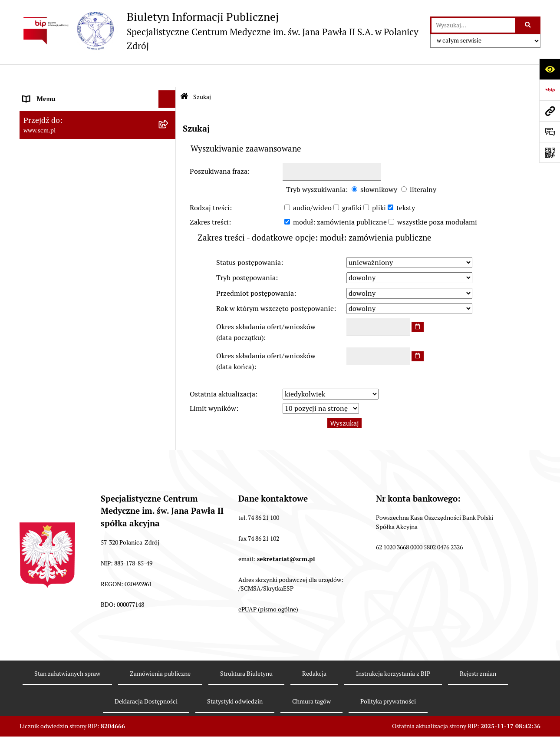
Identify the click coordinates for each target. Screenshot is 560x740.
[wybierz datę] (418, 304)
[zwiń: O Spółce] (169, 94)
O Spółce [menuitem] (37, 93)
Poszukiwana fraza (219, 148)
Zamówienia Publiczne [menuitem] (59, 243)
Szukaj (202, 73)
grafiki (352, 184)
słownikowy (379, 166)
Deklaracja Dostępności (146, 678)
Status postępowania (249, 240)
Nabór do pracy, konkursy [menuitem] (62, 225)
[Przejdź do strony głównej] (221, 31)
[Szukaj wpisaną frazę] (529, 25)
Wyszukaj (344, 400)
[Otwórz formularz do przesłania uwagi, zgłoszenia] (550, 132)
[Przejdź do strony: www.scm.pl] (550, 111)
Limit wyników (213, 385)
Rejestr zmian (478, 650)
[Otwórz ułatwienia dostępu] (550, 69)
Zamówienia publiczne (160, 650)
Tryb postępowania (246, 255)
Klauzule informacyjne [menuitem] (58, 267)
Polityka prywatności (388, 678)
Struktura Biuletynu (246, 650)
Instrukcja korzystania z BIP (393, 650)
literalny (423, 166)
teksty (406, 184)
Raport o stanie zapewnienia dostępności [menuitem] (87, 292)
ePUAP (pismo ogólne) (268, 586)
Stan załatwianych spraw (67, 650)
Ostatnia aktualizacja (222, 371)
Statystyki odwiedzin (235, 678)
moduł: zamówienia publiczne (340, 199)
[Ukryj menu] (167, 76)
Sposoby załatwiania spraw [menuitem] (65, 208)
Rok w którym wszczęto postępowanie (275, 285)
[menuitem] (98, 116)
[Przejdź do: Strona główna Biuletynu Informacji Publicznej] (184, 74)
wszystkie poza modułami (437, 199)
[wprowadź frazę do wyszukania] (473, 25)
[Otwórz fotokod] (550, 152)
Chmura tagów (311, 678)
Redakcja (314, 650)
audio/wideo (312, 184)
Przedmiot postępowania (255, 270)
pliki (379, 184)
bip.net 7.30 (496, 727)
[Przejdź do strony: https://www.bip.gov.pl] (550, 90)
